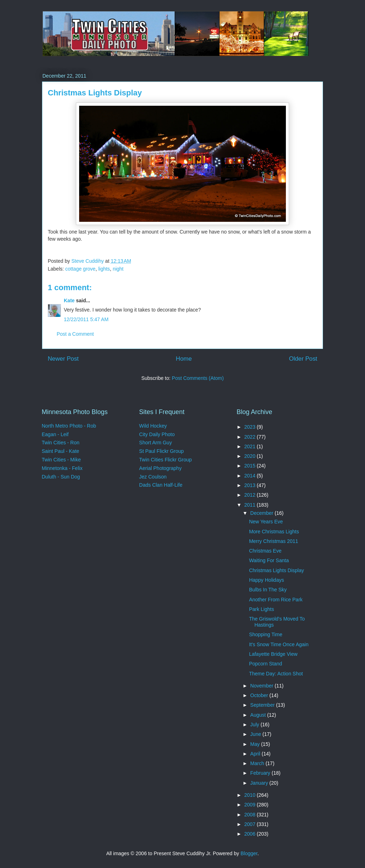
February (261, 773)
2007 (250, 824)
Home (184, 359)
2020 (250, 456)
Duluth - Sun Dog (61, 477)
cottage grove (80, 269)
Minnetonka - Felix (62, 468)
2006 (250, 834)
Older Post (303, 359)
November (262, 686)
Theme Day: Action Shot (276, 674)
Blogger (249, 853)
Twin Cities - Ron (61, 443)
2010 (250, 795)
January (260, 783)
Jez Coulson (153, 477)
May (256, 744)
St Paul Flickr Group (161, 451)
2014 (250, 476)
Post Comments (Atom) (198, 378)
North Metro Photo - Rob (69, 426)
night (118, 269)
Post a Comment (75, 334)
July (255, 725)
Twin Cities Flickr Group (165, 460)
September (263, 705)
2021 (250, 446)
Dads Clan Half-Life (161, 485)
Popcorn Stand (266, 664)
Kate (69, 300)
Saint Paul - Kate (60, 451)
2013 (250, 485)
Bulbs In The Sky (268, 590)
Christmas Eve (265, 551)
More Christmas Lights (274, 532)
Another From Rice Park (276, 600)
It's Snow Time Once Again (279, 644)
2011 (250, 505)
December (262, 513)
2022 (250, 437)
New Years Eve (266, 522)
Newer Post (63, 359)
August (259, 715)
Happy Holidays (267, 580)
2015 (250, 466)
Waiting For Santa (269, 560)
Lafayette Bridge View (273, 654)
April (256, 754)
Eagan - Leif (55, 434)
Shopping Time (266, 634)
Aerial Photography (160, 468)
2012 (250, 495)
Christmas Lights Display (277, 570)
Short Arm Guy (155, 443)
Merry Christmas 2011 (274, 541)
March (258, 763)
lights (104, 269)
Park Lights (262, 609)
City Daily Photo (157, 434)
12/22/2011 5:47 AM (86, 319)
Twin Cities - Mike (61, 460)
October (260, 695)
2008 (250, 815)
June (256, 734)
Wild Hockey (153, 426)
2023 (250, 427)
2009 (250, 805)
